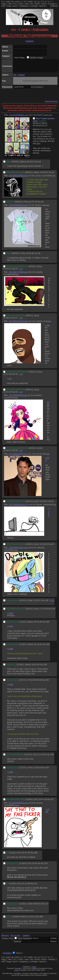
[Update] (7, 955)
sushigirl (34, 6)
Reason (17, 944)
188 (48, 647)
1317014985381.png (19, 117)
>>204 (47, 813)
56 (16, 271)
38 (39, 256)
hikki (10, 4)
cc (49, 2)
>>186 (10, 651)
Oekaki (21, 77)
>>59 (21, 377)
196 (52, 757)
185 (48, 624)
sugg (3, 4)
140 (47, 603)
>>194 (10, 687)
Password (27, 941)
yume (17, 2)
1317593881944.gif (18, 507)
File (15, 77)
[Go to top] (15, 938)
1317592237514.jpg (18, 324)
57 (16, 320)
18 (40, 164)
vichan (34, 969)
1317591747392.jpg (18, 274)
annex (44, 4)
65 (53, 546)
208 (36, 855)
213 (47, 906)
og (35, 2)
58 (16, 376)
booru (15, 6)
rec (15, 4)
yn (3, 2)
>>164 (10, 629)
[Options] (54, 6)
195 (47, 682)
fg (12, 2)
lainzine (43, 6)
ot (45, 2)
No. (43, 128)
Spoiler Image (37, 58)
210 (46, 866)
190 (45, 667)
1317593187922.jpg (18, 456)
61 (53, 504)
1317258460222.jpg (18, 207)
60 (16, 453)
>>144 (52, 603)
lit (25, 2)
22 (53, 175)
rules (27, 4)
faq (32, 4)
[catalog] (29, 41)
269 (41, 919)
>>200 (10, 774)
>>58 (21, 320)
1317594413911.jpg (18, 550)
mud (3, 6)
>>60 (21, 394)
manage (51, 4)
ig (39, 2)
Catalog (26, 938)
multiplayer (24, 6)
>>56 (47, 328)
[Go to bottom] (46, 36)
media (30, 2)
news (21, 4)
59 (16, 394)
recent (37, 4)
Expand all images (51, 104)
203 (47, 770)
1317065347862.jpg (18, 178)
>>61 (21, 453)
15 (46, 128)
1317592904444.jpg (18, 398)
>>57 (21, 271)
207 (52, 802)
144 (53, 611)
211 (36, 886)
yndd (8, 2)
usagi (9, 6)
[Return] (37, 36)
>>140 (10, 615)
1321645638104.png (18, 805)
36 (42, 204)
